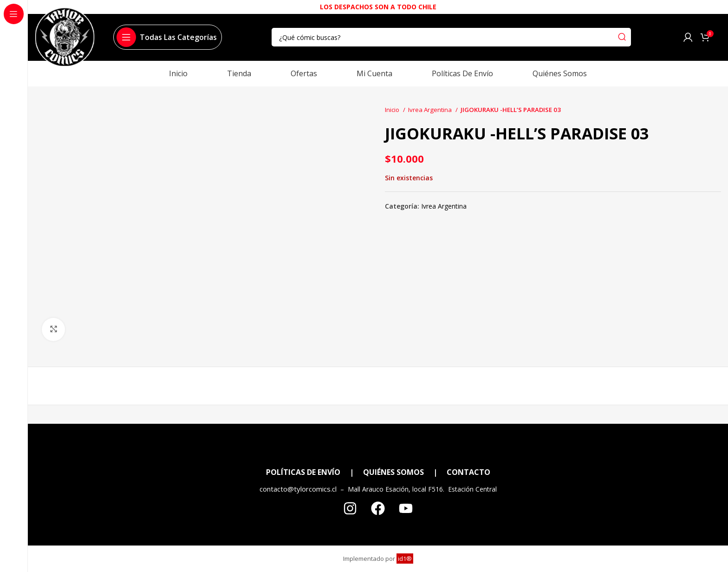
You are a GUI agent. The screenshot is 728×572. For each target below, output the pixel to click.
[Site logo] (65, 41)
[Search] (451, 37)
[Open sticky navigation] (167, 37)
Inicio (393, 110)
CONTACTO (468, 472)
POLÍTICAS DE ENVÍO (303, 472)
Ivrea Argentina (431, 110)
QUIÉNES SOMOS (393, 472)
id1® (405, 559)
